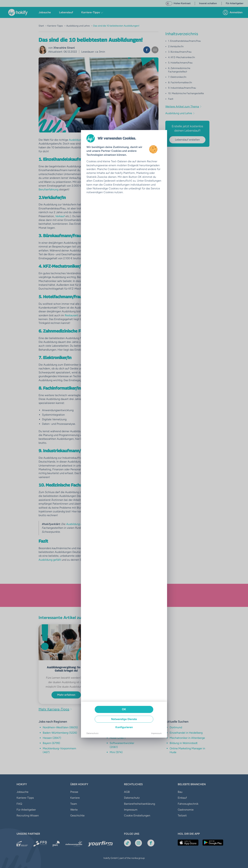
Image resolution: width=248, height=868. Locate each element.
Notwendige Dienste (124, 719)
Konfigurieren (124, 727)
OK (124, 709)
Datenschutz (92, 733)
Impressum (156, 733)
